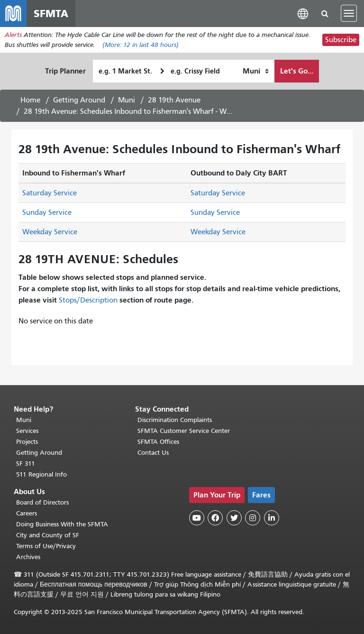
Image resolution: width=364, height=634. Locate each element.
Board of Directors (42, 502)
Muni (127, 100)
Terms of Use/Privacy (46, 546)
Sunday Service (47, 212)
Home (30, 100)
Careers (27, 513)
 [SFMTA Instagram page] (253, 518)
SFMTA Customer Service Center (184, 431)
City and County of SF (48, 535)
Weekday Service (50, 232)
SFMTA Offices (158, 442)
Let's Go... (297, 71)
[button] (303, 13)
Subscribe (341, 40)
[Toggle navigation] (349, 13)
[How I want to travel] (256, 71)
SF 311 (26, 464)
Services (27, 431)
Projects (27, 442)
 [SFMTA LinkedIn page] (272, 518)
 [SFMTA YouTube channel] (197, 518)
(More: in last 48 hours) (141, 45)
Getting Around (79, 100)
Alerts (13, 35)
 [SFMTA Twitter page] (234, 518)
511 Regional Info (41, 474)
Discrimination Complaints (175, 420)
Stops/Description (88, 300)
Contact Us (153, 453)
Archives (28, 557)
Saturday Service (50, 193)
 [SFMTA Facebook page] (215, 518)
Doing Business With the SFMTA (62, 524)
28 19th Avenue (174, 100)
